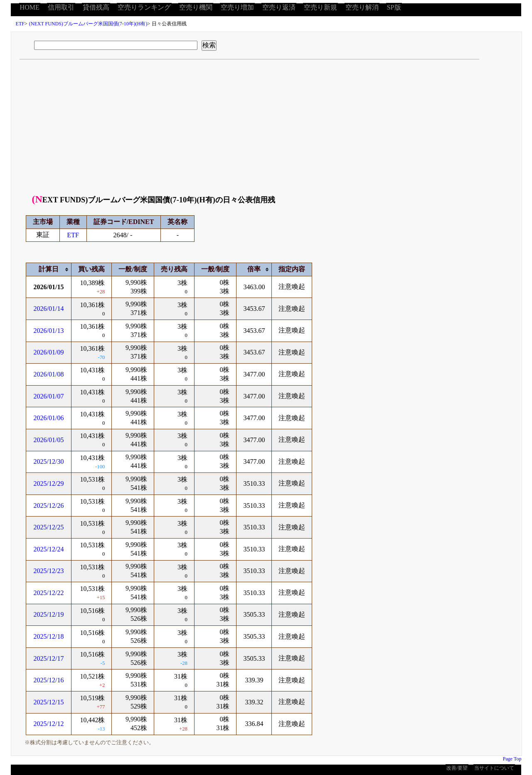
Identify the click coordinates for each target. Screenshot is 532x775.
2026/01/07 (49, 396)
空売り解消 (362, 7)
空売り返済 (279, 7)
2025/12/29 (49, 483)
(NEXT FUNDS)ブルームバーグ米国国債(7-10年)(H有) (88, 24)
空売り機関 (196, 7)
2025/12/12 (49, 724)
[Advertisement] (267, 130)
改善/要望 (457, 768)
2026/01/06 (49, 418)
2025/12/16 (49, 680)
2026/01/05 (49, 440)
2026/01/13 (49, 331)
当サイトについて (494, 768)
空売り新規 (320, 7)
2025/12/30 (49, 461)
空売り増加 (237, 7)
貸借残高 (96, 7)
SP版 (394, 7)
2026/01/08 (49, 374)
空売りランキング (144, 7)
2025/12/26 (49, 506)
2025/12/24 (49, 549)
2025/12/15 (49, 702)
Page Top (512, 759)
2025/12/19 (49, 614)
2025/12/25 (49, 527)
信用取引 (61, 7)
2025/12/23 (49, 571)
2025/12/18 (49, 636)
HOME (30, 7)
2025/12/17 (49, 658)
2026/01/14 (49, 309)
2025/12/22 (49, 593)
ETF (20, 24)
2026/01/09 (49, 352)
